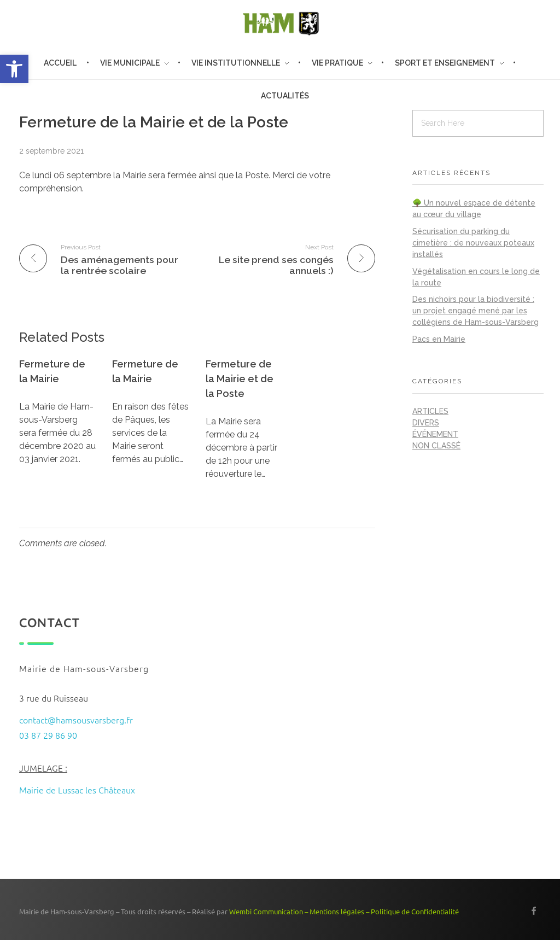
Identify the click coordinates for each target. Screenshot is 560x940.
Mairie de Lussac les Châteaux (77, 790)
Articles (430, 411)
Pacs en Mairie (439, 339)
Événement (435, 434)
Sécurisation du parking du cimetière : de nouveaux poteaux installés (473, 243)
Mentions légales (337, 911)
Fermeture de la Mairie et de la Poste (240, 379)
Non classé (436, 446)
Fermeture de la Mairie (52, 371)
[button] (14, 69)
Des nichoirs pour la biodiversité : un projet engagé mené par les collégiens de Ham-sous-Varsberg (476, 311)
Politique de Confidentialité (415, 911)
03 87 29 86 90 (48, 735)
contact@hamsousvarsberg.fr (76, 720)
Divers (426, 423)
